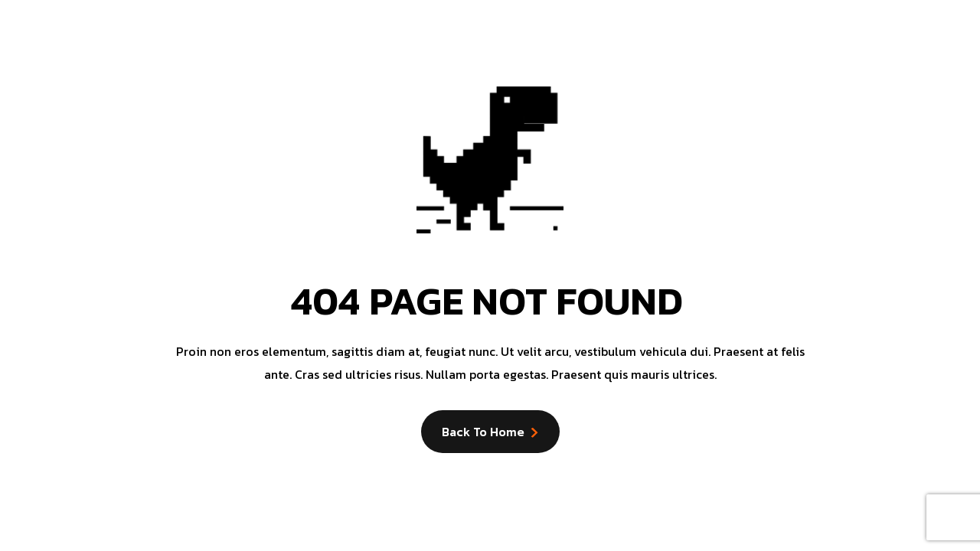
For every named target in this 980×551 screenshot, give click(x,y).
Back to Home (483, 432)
